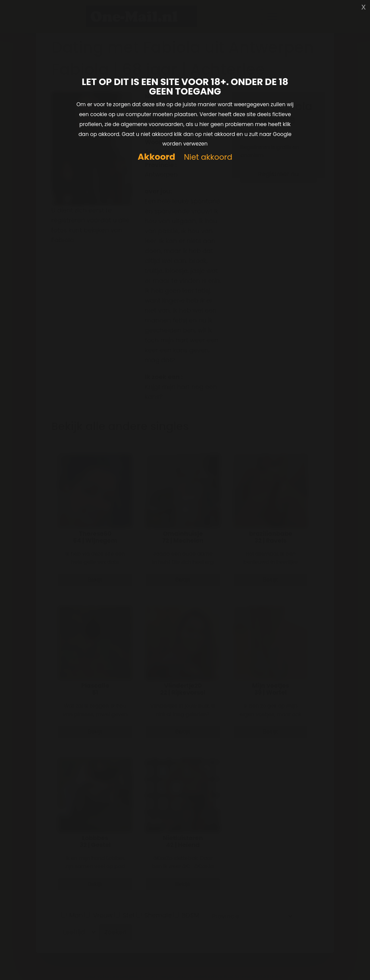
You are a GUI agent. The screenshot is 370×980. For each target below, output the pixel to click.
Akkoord (156, 157)
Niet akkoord (208, 157)
